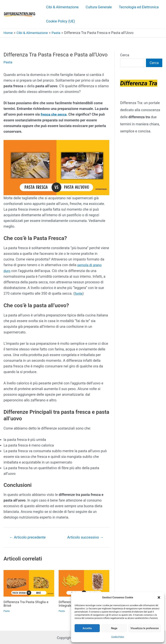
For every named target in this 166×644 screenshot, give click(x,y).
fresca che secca (54, 114)
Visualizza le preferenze (145, 628)
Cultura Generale (99, 7)
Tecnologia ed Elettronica (139, 7)
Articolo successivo (85, 536)
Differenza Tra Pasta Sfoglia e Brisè (27, 603)
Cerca (125, 55)
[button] (159, 597)
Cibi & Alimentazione (62, 7)
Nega (114, 628)
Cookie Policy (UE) (61, 21)
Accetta (87, 628)
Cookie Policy (118, 637)
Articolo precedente (28, 536)
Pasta (8, 62)
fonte (79, 293)
